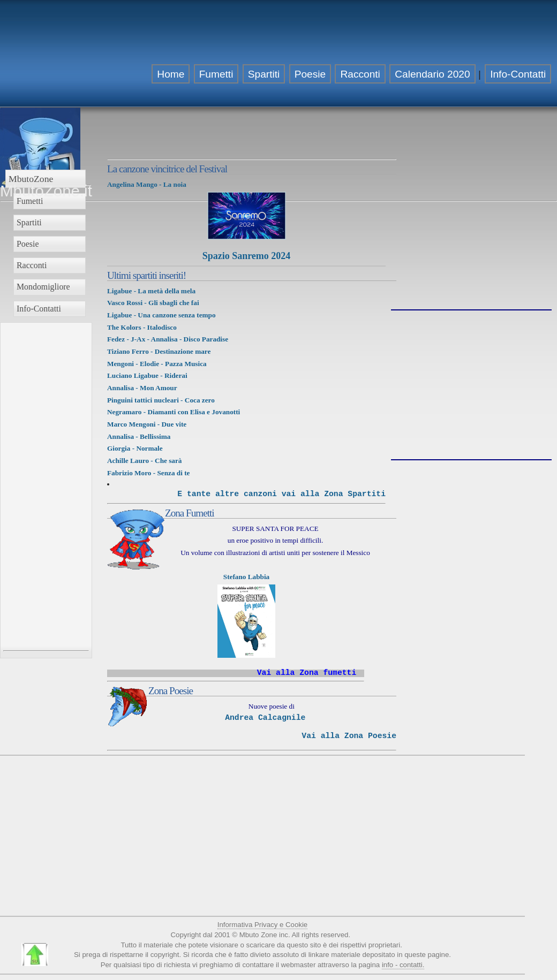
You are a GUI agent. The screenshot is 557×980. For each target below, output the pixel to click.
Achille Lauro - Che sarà (144, 461)
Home (171, 74)
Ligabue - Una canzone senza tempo (161, 315)
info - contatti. (403, 965)
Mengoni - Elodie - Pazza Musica (157, 364)
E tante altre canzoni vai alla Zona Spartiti (281, 494)
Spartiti (264, 74)
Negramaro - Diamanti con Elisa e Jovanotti (174, 412)
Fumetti (216, 74)
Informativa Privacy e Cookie (262, 925)
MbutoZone (31, 179)
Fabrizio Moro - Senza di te (149, 473)
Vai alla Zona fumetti (307, 673)
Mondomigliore (43, 287)
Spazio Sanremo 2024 (247, 256)
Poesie (310, 74)
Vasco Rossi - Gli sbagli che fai (153, 303)
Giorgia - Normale (135, 448)
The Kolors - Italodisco (142, 327)
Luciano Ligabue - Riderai (147, 375)
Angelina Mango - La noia (147, 184)
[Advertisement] (485, 74)
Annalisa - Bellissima (139, 436)
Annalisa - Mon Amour (142, 388)
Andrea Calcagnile (265, 718)
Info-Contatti (39, 309)
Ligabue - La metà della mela (151, 291)
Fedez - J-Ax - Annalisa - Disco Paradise (168, 339)
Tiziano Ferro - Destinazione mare (159, 351)
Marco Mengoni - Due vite (148, 424)
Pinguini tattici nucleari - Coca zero (162, 400)
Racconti (360, 74)
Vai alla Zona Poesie (349, 736)
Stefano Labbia (246, 577)
